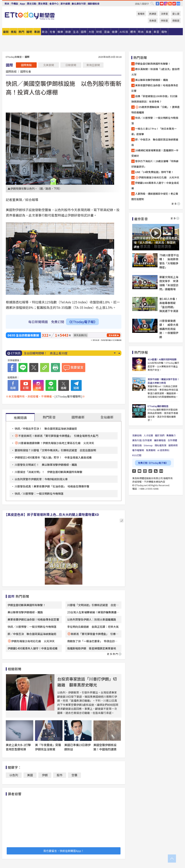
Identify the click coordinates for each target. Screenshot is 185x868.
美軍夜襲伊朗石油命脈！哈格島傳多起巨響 (33, 619)
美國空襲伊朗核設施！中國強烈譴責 (105, 747)
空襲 (74, 775)
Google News (178, 4)
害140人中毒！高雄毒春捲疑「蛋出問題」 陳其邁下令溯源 (169, 305)
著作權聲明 (138, 450)
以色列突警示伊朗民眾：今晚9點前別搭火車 (41, 479)
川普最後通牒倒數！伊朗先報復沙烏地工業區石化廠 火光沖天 (56, 443)
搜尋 (152, 3)
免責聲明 (151, 450)
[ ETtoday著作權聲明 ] (68, 396)
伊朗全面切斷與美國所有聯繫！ (27, 605)
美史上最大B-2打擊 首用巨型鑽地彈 (20, 747)
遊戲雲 (176, 20)
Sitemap (148, 445)
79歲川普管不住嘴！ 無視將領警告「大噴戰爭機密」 (169, 261)
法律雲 (164, 14)
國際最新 (78, 417)
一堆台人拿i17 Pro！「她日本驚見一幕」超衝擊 (154, 131)
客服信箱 (137, 445)
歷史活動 (32, 4)
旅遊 (68, 32)
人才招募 (148, 435)
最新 (6, 32)
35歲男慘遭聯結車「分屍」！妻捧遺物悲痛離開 (155, 110)
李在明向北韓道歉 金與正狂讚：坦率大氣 (93, 627)
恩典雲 (153, 20)
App (22, 4)
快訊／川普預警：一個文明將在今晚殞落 (39, 494)
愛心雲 (176, 14)
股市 (60, 775)
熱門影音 (49, 417)
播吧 (29, 32)
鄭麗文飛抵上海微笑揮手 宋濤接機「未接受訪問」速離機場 (169, 283)
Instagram (145, 471)
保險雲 (164, 20)
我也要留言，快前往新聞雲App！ (64, 851)
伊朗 (45, 775)
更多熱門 (114, 654)
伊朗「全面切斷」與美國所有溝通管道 (48, 353)
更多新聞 (113, 335)
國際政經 (11, 71)
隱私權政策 (161, 445)
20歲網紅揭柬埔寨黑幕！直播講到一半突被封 (155, 153)
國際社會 (26, 71)
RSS (170, 4)
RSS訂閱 (137, 455)
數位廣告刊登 (79, 4)
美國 (30, 775)
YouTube (162, 4)
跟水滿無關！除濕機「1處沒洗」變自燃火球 (155, 72)
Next (115, 353)
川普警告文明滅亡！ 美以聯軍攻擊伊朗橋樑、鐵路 (46, 465)
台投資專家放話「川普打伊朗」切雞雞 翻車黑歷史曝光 (87, 682)
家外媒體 (65, 4)
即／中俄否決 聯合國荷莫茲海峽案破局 (32, 634)
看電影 (141, 14)
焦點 (14, 32)
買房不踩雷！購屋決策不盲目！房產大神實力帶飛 (163, 381)
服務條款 (173, 445)
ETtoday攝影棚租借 (158, 406)
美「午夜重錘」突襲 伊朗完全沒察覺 (50, 747)
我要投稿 (137, 435)
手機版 (15, 4)
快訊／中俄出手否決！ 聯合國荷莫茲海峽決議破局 (46, 428)
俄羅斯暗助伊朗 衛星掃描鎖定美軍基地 (92, 648)
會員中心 (54, 4)
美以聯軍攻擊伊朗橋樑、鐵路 (25, 612)
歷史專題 (43, 4)
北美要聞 (49, 65)
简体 (7, 4)
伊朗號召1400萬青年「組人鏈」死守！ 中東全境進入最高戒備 (53, 457)
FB (158, 4)
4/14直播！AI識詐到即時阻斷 (162, 359)
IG (166, 4)
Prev (119, 353)
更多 (176, 204)
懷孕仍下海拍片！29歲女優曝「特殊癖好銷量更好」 (155, 164)
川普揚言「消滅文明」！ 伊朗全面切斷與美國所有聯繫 (49, 472)
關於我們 (160, 435)
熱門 (21, 32)
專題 (37, 32)
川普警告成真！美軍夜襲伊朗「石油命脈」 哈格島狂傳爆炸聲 (52, 486)
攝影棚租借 (93, 4)
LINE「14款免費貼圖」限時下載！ (154, 172)
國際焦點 (26, 65)
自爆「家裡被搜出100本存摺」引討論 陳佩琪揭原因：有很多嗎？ (156, 99)
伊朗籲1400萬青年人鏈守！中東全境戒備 (33, 648)
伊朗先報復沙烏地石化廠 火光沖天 (33, 641)
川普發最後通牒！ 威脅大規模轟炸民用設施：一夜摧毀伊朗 (169, 329)
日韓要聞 (71, 65)
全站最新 (107, 417)
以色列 (14, 775)
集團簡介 (171, 435)
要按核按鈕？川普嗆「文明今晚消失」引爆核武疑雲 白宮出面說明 (55, 450)
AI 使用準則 (163, 450)
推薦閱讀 (20, 418)
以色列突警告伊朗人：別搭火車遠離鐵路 (92, 619)
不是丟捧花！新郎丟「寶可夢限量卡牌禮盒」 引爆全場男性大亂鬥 (58, 436)
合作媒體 (172, 440)
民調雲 (153, 14)
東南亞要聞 (93, 65)
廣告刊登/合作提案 (142, 440)
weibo (174, 4)
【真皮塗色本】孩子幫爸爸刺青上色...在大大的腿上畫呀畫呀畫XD (52, 514)
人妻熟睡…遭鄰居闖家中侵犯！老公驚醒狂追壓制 (155, 196)
